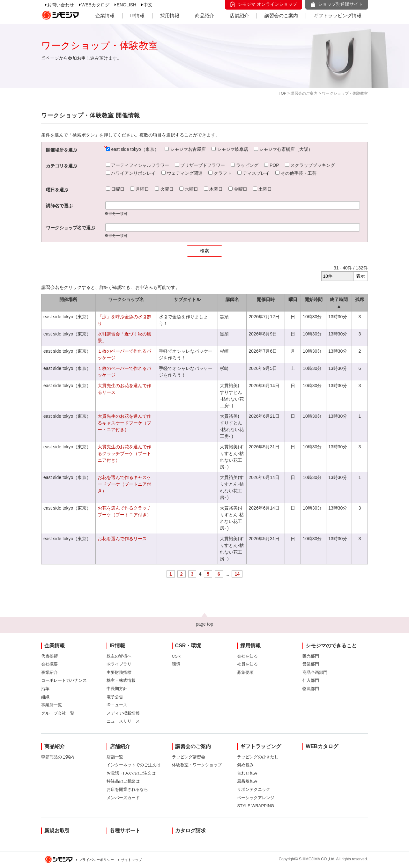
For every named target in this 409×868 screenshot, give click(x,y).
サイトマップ (131, 860)
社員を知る (247, 664)
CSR (176, 656)
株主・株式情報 (121, 680)
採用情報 (170, 15)
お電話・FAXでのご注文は (131, 773)
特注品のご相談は (123, 781)
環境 (176, 664)
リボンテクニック (254, 789)
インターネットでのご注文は (134, 765)
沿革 (45, 689)
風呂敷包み (247, 781)
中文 (148, 5)
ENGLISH (126, 5)
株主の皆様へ (119, 656)
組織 (45, 697)
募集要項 (245, 672)
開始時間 (314, 299)
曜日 (293, 299)
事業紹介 (49, 672)
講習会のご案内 (281, 15)
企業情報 (105, 15)
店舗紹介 (239, 15)
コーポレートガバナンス (64, 680)
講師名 (232, 299)
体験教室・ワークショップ (197, 765)
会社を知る (247, 656)
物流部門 (311, 689)
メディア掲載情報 (123, 713)
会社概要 (49, 664)
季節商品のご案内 (58, 757)
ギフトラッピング (261, 746)
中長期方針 (117, 689)
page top (205, 624)
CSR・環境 (188, 646)
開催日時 (266, 299)
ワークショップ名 (126, 299)
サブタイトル (187, 299)
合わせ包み (247, 773)
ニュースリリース (123, 721)
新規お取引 (57, 831)
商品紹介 (204, 15)
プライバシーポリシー (96, 860)
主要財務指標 (119, 672)
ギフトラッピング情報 (338, 15)
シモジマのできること (331, 646)
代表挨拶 (49, 656)
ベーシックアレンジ (256, 798)
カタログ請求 (190, 831)
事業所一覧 (52, 705)
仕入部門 (311, 680)
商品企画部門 (315, 672)
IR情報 (137, 15)
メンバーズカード (123, 798)
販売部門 (311, 656)
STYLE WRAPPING (256, 806)
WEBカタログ (95, 5)
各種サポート (125, 831)
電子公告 (115, 697)
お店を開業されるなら (127, 789)
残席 (360, 299)
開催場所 (68, 299)
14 (237, 574)
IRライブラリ (119, 664)
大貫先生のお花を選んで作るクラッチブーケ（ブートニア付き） (124, 453)
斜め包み (245, 765)
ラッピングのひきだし (258, 757)
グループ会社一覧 (58, 713)
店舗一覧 (115, 757)
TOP (282, 93)
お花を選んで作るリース (122, 539)
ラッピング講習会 (189, 757)
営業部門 (311, 664)
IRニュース (117, 705)
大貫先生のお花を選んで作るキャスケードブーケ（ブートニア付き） (124, 423)
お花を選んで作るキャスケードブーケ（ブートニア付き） (124, 484)
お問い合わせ (61, 5)
